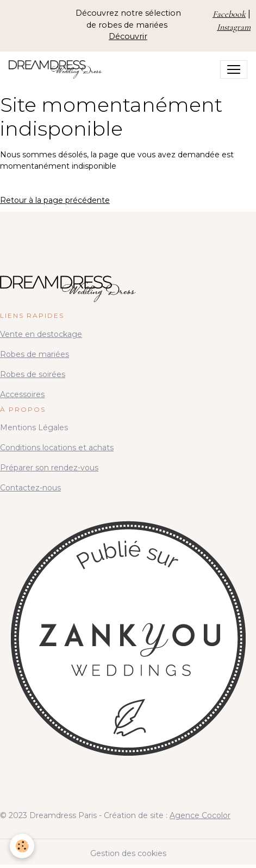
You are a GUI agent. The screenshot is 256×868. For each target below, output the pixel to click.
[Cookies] (22, 846)
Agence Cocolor (200, 815)
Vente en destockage (41, 334)
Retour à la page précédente (55, 200)
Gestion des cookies (128, 853)
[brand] (58, 69)
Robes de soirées (33, 374)
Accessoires (22, 394)
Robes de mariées (35, 354)
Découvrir (128, 36)
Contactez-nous (30, 488)
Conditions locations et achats (57, 448)
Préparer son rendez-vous (49, 468)
